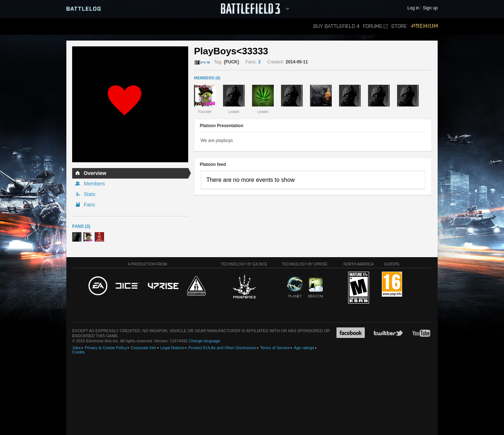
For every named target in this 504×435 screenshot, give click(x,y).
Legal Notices (172, 348)
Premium (424, 26)
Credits (79, 352)
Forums (375, 26)
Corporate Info (143, 348)
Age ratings (304, 348)
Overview (95, 173)
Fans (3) (81, 226)
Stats (90, 194)
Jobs (76, 348)
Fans (89, 205)
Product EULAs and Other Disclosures (222, 348)
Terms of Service (275, 348)
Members (94, 184)
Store (399, 26)
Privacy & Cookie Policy (106, 348)
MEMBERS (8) (207, 78)
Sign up (430, 8)
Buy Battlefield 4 (336, 26)
